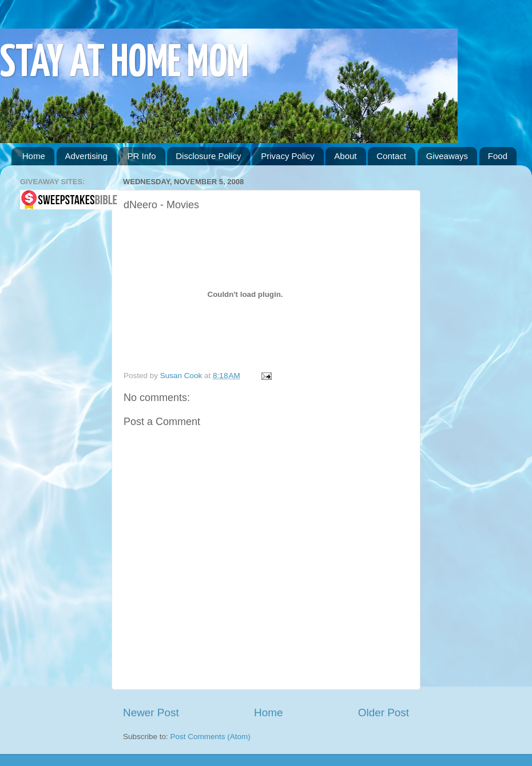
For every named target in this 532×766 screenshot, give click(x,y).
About (345, 156)
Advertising (86, 156)
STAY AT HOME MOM (124, 64)
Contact (391, 156)
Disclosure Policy (208, 156)
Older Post (384, 713)
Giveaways (447, 156)
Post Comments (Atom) (211, 737)
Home (34, 156)
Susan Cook (182, 376)
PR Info (141, 156)
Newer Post (151, 713)
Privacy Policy (287, 156)
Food (498, 156)
